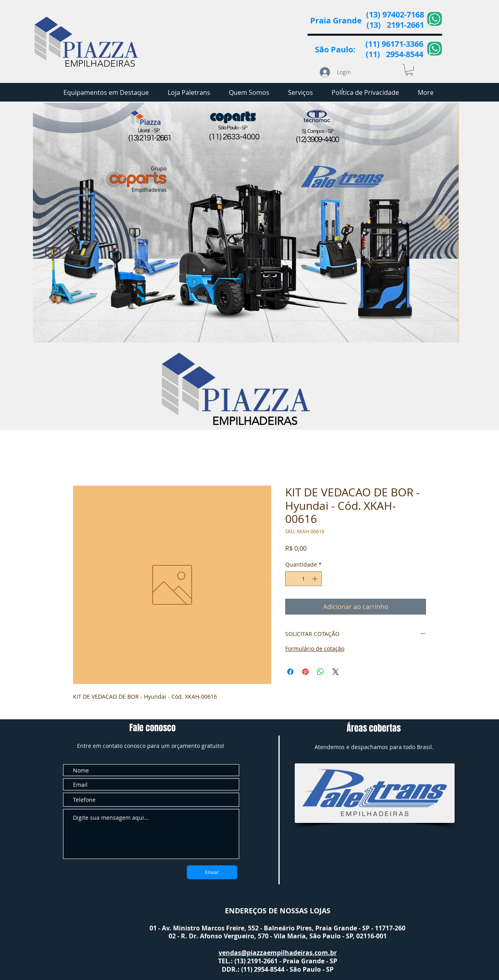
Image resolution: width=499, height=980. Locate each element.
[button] (409, 70)
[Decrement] (291, 579)
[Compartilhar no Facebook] (290, 672)
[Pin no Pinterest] (305, 672)
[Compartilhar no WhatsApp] (321, 672)
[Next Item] (442, 223)
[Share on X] (336, 672)
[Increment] (316, 579)
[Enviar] (212, 872)
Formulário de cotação (315, 649)
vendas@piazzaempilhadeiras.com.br (278, 953)
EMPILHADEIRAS (100, 64)
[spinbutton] (303, 579)
